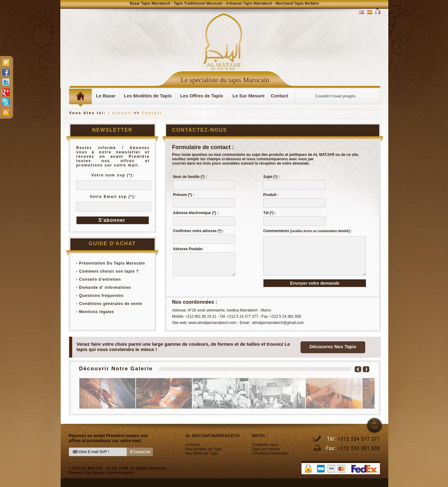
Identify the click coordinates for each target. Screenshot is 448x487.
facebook (6, 72)
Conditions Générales (270, 453)
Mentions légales (97, 312)
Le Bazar (106, 96)
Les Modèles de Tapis (148, 96)
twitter (6, 82)
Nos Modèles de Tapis (204, 449)
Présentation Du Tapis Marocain (112, 263)
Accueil (122, 113)
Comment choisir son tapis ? (109, 271)
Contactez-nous (265, 445)
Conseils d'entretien (100, 279)
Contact (279, 96)
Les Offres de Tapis (202, 96)
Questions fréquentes (101, 296)
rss (6, 112)
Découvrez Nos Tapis (333, 347)
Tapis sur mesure (266, 449)
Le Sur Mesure (248, 96)
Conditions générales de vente (111, 304)
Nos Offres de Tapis (202, 453)
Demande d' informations (105, 288)
